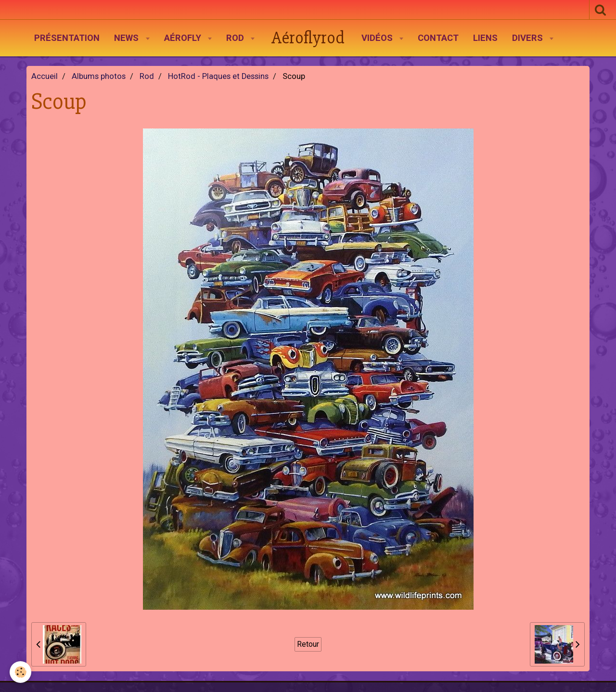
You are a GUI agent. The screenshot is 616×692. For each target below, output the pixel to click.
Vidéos (378, 38)
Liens (485, 38)
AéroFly (184, 38)
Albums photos (99, 76)
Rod (236, 38)
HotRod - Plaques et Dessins (218, 76)
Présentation (67, 38)
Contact (438, 38)
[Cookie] (20, 672)
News (128, 38)
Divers (529, 38)
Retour (308, 644)
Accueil (45, 76)
